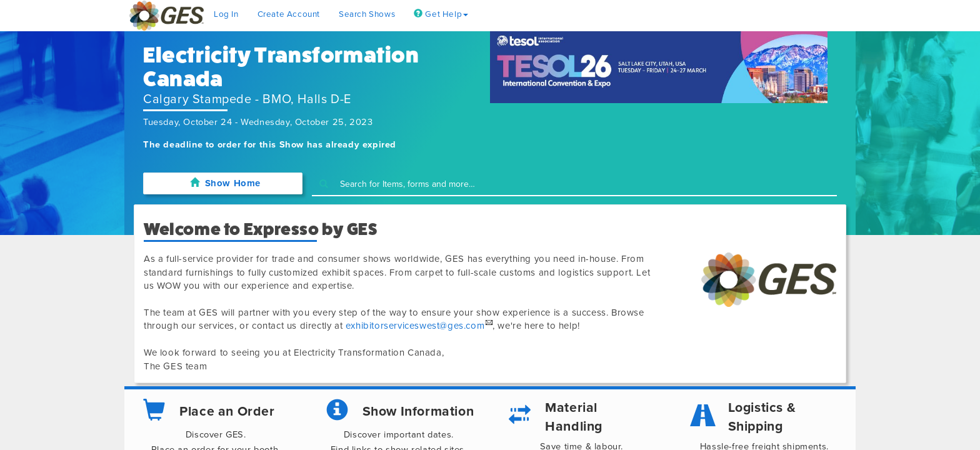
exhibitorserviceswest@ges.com (415, 326)
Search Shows (367, 14)
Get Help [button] (441, 14)
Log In (226, 14)
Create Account (289, 14)
